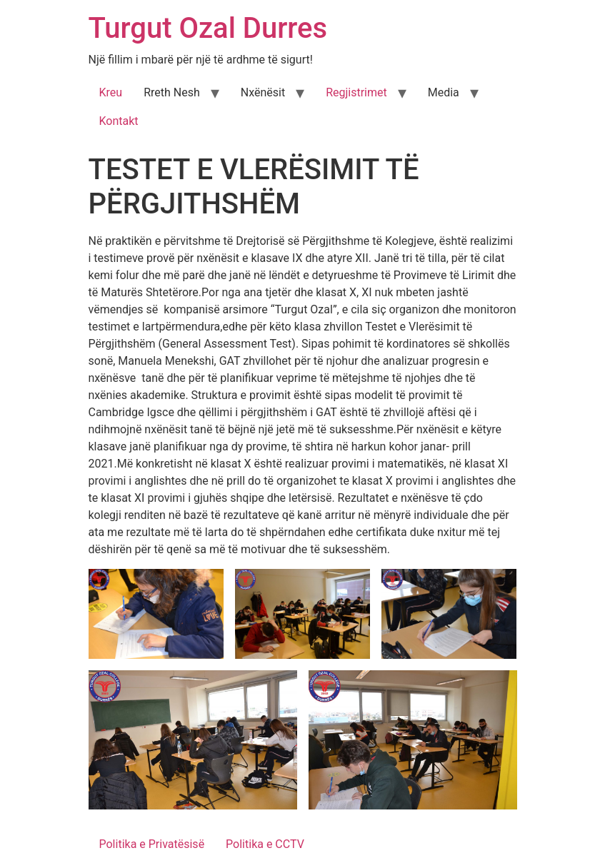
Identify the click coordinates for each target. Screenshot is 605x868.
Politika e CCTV (265, 844)
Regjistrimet (356, 92)
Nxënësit (263, 92)
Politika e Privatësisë (152, 844)
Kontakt (119, 121)
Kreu (111, 92)
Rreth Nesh (172, 92)
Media (444, 92)
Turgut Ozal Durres (208, 28)
